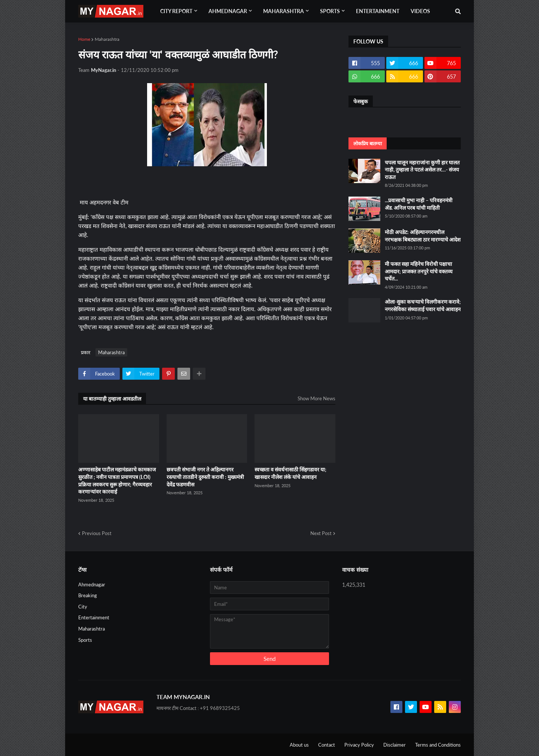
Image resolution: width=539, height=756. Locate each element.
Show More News (316, 398)
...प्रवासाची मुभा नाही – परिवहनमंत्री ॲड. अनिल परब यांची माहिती (419, 204)
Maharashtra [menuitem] (284, 11)
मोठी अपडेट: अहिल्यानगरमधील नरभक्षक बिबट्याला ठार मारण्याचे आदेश (423, 236)
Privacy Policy (359, 745)
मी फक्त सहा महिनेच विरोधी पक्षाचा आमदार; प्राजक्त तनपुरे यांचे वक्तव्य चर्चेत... (419, 271)
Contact (327, 745)
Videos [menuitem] (420, 11)
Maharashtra (107, 39)
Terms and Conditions (438, 745)
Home (84, 39)
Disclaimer (395, 745)
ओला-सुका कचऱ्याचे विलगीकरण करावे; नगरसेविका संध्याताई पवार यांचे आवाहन (423, 305)
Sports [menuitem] (330, 11)
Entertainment (94, 617)
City (83, 607)
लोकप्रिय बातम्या (368, 143)
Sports (85, 640)
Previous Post (97, 533)
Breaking (88, 595)
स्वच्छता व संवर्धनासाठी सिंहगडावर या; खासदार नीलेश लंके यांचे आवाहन (290, 473)
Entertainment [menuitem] (378, 11)
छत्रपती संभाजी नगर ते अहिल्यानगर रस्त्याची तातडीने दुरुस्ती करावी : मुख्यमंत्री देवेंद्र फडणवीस (205, 477)
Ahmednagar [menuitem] (228, 11)
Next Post (321, 533)
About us (299, 745)
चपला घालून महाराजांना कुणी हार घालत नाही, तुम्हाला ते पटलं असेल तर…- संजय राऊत (422, 170)
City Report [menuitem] (176, 11)
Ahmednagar (92, 585)
